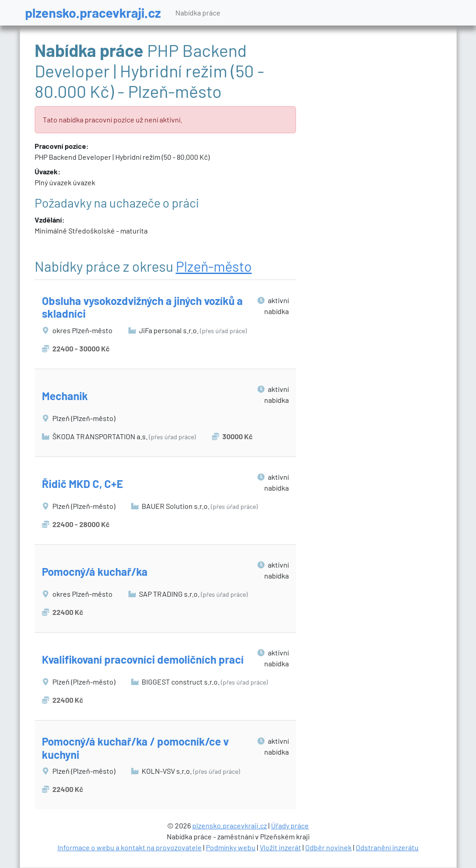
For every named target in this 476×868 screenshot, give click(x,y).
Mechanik (65, 396)
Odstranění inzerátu (387, 847)
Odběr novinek (328, 847)
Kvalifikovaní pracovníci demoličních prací (143, 659)
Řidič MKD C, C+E (82, 484)
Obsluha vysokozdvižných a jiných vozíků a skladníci (142, 307)
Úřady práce (290, 825)
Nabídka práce (198, 13)
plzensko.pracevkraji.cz (93, 13)
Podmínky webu (231, 847)
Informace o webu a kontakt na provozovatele (130, 847)
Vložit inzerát (280, 847)
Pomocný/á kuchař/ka (95, 571)
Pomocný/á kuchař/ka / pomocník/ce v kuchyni (135, 748)
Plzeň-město (214, 266)
